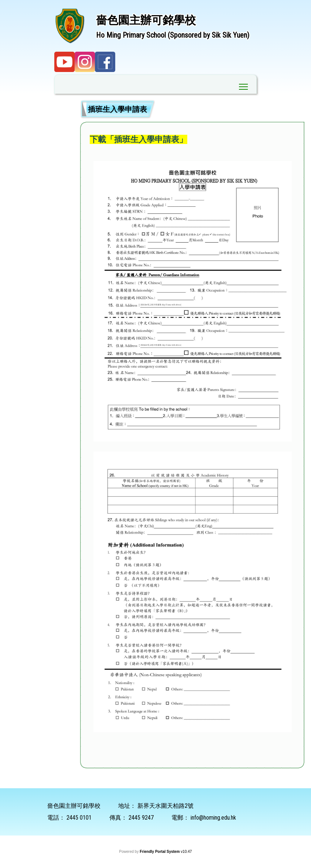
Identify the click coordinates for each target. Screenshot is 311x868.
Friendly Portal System (160, 852)
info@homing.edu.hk (213, 818)
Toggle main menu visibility (244, 85)
